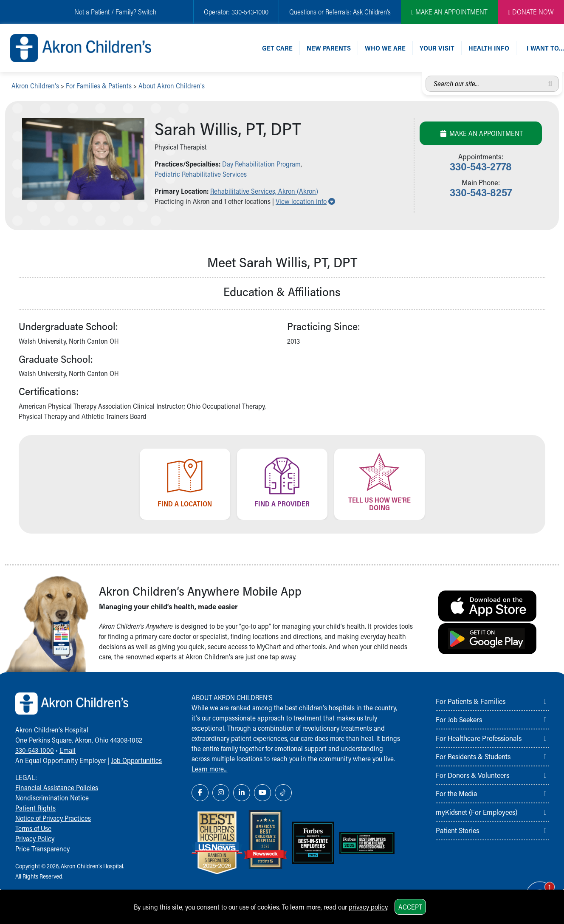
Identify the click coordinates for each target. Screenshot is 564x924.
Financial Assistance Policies (57, 787)
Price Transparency (42, 849)
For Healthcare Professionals (479, 738)
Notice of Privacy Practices (53, 818)
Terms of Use (33, 828)
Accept (410, 907)
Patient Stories (457, 830)
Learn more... (210, 769)
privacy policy (368, 907)
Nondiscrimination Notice (52, 798)
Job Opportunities (137, 760)
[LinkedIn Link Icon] (242, 793)
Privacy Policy (35, 838)
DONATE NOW (531, 12)
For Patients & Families (471, 701)
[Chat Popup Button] (533, 887)
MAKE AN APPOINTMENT (449, 12)
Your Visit (437, 48)
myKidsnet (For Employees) (477, 812)
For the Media (457, 793)
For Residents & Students (473, 756)
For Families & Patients (99, 86)
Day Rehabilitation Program (261, 164)
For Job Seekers (459, 719)
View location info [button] (305, 201)
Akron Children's (35, 86)
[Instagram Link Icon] (221, 793)
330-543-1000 (35, 750)
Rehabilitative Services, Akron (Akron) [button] (264, 191)
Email (68, 750)
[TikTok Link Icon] (283, 793)
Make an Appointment (481, 133)
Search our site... (426, 76)
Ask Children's (372, 12)
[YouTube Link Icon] (262, 793)
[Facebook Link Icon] (200, 793)
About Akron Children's (172, 86)
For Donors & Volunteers (472, 775)
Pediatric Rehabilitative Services (201, 174)
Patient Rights (35, 808)
